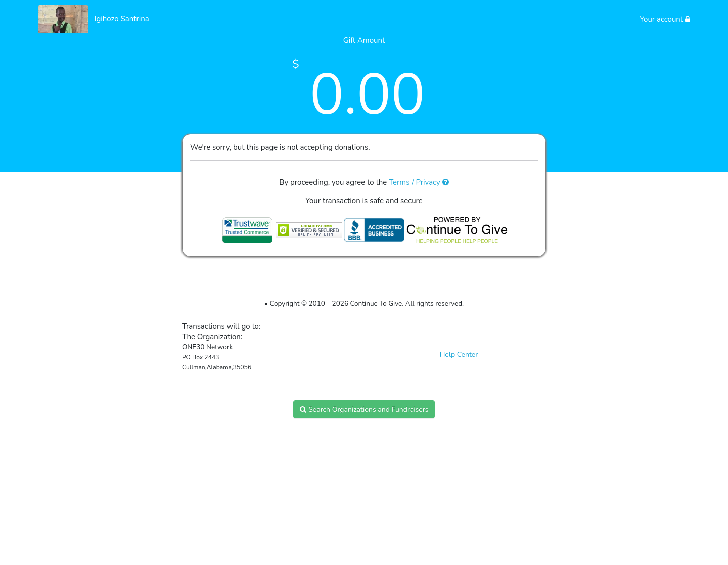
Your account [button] (665, 19)
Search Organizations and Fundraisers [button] (364, 410)
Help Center (459, 355)
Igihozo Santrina (122, 19)
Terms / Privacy (419, 182)
